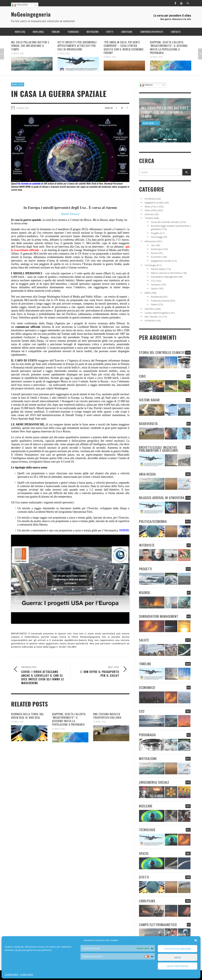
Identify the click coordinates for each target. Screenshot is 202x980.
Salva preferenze (178, 966)
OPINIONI (150, 199)
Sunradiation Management (164, 277)
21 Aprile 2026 (64, 53)
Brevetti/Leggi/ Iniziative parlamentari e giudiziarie (159, 449)
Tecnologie (150, 265)
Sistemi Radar (158, 269)
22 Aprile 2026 (18, 53)
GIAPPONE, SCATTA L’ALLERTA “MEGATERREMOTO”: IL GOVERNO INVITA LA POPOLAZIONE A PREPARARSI (169, 47)
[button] (196, 940)
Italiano (20, 5)
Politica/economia (160, 301)
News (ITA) (18, 84)
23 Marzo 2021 (22, 108)
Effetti (148, 293)
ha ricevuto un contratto (29, 183)
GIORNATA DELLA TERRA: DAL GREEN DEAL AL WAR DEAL (27, 716)
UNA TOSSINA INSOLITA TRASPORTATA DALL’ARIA (107, 716)
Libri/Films (150, 309)
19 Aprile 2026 (99, 722)
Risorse (155, 253)
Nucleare (155, 285)
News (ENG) (151, 210)
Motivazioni (150, 241)
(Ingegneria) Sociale (161, 261)
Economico (157, 257)
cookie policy (27, 974)
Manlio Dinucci (70, 214)
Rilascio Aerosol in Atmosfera (166, 273)
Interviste (149, 214)
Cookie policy (12, 974)
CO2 (153, 281)
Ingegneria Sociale (154, 203)
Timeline (149, 218)
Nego (178, 957)
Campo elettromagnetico (157, 313)
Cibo (153, 245)
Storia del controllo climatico (165, 222)
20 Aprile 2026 (156, 57)
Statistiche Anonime (178, 949)
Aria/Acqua (156, 249)
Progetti (155, 233)
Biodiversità (157, 297)
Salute (154, 304)
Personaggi (157, 237)
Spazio (154, 288)
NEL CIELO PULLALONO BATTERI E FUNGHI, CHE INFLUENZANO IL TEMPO (30, 46)
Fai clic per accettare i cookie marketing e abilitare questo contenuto (70, 579)
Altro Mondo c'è (153, 317)
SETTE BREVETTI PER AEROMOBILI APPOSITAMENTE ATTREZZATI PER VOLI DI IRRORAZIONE (77, 46)
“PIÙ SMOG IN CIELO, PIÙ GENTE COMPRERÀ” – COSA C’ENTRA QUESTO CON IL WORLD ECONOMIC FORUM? (124, 47)
